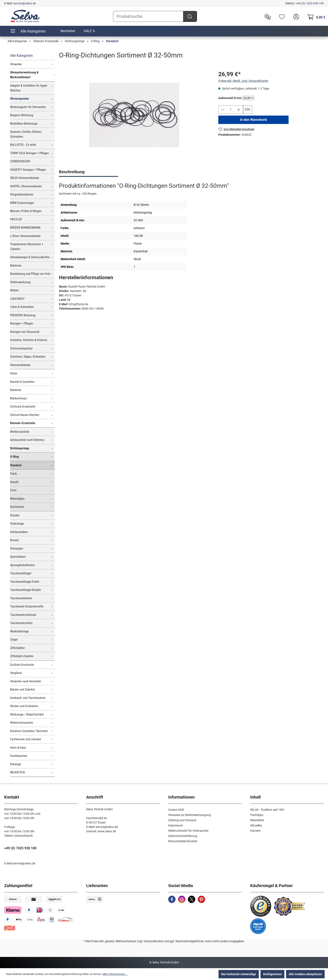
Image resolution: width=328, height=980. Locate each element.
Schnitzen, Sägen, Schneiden (28, 357)
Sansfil (14, 482)
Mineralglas (17, 499)
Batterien (16, 266)
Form (13, 490)
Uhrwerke (16, 64)
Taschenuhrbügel (21, 573)
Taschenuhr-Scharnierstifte (27, 606)
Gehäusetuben (19, 532)
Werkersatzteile (20, 432)
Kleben (14, 290)
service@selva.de (25, 3)
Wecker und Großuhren (24, 706)
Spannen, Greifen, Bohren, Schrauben (26, 134)
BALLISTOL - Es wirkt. (23, 145)
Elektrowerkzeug (20, 282)
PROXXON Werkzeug (23, 315)
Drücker (15, 515)
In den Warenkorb (253, 120)
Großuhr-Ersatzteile (22, 665)
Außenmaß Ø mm (230, 98)
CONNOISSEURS (20, 161)
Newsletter (257, 820)
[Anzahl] (231, 110)
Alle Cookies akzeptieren (305, 974)
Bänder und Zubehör (23, 689)
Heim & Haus (18, 748)
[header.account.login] (295, 16)
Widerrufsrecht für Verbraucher (188, 831)
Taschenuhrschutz (21, 623)
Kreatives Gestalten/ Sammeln (29, 731)
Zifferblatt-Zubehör (22, 656)
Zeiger (14, 640)
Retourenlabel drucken (183, 841)
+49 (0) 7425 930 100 (310, 3)
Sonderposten (19, 756)
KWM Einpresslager (22, 203)
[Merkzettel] (281, 16)
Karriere (255, 831)
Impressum (176, 825)
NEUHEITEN (17, 772)
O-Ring (14, 457)
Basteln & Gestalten (22, 382)
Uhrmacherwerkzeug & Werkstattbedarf (24, 75)
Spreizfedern (18, 557)
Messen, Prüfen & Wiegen (26, 211)
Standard (16, 465)
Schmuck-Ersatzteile (23, 407)
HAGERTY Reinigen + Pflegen (28, 170)
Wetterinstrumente (22, 723)
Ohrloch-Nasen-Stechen (25, 415)
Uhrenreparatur (20, 99)
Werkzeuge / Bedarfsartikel (27, 714)
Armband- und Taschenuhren (28, 698)
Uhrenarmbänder (20, 365)
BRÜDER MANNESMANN (25, 228)
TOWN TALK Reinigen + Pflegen (29, 153)
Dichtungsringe (20, 448)
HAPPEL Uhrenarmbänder (26, 186)
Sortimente (17, 507)
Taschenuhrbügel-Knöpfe (25, 590)
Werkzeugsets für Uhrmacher (28, 107)
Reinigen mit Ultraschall (25, 332)
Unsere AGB (176, 810)
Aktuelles (256, 825)
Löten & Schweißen (22, 307)
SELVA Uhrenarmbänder (25, 178)
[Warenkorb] (315, 16)
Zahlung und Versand (182, 820)
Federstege (17, 524)
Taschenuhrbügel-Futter (25, 582)
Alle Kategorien (21, 55)
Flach (13, 474)
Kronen (14, 540)
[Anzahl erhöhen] (239, 110)
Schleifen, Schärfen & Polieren (29, 340)
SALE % (89, 31)
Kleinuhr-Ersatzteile (23, 423)
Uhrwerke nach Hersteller (26, 681)
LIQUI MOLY (17, 299)
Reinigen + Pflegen (22, 323)
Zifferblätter (18, 648)
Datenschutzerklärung (183, 836)
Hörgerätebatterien (22, 194)
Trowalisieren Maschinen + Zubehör (27, 247)
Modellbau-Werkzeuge (24, 124)
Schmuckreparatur (21, 348)
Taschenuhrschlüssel (23, 615)
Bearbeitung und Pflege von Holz (30, 274)
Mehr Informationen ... (115, 974)
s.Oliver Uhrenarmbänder (25, 236)
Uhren (14, 373)
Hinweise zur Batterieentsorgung (189, 815)
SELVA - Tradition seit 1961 (267, 810)
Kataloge (16, 764)
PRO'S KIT (16, 219)
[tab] (89, 172)
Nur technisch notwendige (239, 974)
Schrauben (17, 549)
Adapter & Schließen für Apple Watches (29, 88)
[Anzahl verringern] (223, 110)
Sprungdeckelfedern (22, 565)
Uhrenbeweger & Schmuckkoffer (30, 257)
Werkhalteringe (19, 631)
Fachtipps (257, 815)
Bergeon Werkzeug (22, 115)
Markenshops (18, 398)
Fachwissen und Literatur (26, 739)
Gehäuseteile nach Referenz (27, 440)
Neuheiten (68, 31)
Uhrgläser (16, 673)
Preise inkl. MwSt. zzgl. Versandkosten (243, 81)
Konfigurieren (272, 974)
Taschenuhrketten (21, 598)
